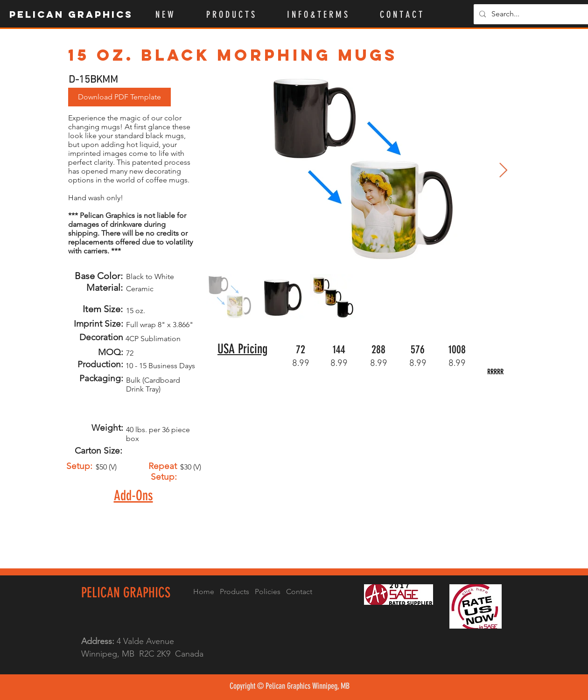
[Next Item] (503, 171)
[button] (240, 14)
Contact (299, 591)
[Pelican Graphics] (72, 14)
